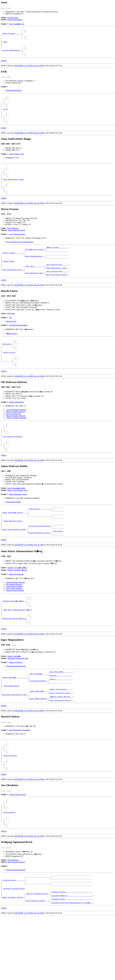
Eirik (6, 118)
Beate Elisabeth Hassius (16, 921)
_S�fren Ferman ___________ (57, 265)
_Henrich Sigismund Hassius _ (38, 956)
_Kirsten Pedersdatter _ (12, 55)
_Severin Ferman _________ (13, 271)
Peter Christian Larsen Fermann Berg (20, 259)
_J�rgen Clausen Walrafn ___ (61, 744)
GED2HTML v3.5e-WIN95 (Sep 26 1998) (29, 71)
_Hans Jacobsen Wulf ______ (57, 293)
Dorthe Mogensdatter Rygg (16, 710)
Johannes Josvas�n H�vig (17, 607)
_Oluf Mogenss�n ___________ (61, 715)
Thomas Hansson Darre (17, 848)
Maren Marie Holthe (14, 536)
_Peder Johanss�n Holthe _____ (15, 547)
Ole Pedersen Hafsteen (13, 467)
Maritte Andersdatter (16, 430)
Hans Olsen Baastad (16, 613)
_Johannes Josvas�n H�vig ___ (15, 641)
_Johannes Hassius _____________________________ (71, 954)
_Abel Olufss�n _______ (39, 717)
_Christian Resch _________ (13, 940)
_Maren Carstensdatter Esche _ (14, 567)
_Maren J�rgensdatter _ (39, 746)
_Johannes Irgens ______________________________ (71, 963)
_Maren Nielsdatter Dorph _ (57, 297)
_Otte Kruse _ (58, 569)
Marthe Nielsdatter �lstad (17, 609)
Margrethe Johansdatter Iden (18, 702)
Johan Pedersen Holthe (13, 557)
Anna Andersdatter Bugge (14, 194)
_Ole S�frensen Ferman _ (35, 267)
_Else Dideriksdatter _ (39, 726)
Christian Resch (13, 919)
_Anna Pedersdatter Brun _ (13, 291)
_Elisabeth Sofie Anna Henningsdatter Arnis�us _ (72, 967)
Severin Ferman (13, 245)
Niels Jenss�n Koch (17, 24)
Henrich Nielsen (11, 806)
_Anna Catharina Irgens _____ (38, 965)
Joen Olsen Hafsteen (14, 442)
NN (10, 340)
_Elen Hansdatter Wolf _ (35, 295)
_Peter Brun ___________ (35, 287)
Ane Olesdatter (10, 868)
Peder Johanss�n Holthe (16, 522)
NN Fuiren (11, 336)
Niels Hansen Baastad (14, 627)
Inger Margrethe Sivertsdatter (20, 777)
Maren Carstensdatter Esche (18, 524)
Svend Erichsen (13, 18)
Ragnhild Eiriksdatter (14, 96)
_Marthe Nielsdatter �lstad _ (14, 661)
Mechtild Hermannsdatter (18, 347)
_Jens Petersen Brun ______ (57, 285)
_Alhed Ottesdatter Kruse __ (40, 571)
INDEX (4, 66)
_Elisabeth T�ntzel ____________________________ (72, 958)
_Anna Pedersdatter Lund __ (57, 289)
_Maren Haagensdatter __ (35, 275)
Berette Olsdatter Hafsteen (16, 440)
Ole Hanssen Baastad (14, 623)
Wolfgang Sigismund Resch (14, 950)
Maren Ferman (9, 281)
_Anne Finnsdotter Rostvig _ (61, 748)
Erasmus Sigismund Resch (16, 929)
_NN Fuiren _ (7, 367)
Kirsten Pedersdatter (15, 20)
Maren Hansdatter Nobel (18, 528)
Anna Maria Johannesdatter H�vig (18, 651)
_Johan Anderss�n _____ (39, 738)
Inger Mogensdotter (12, 732)
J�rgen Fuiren (12, 356)
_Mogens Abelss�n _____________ (15, 721)
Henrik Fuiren (11, 344)
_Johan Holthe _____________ (40, 543)
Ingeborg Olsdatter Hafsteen (16, 446)
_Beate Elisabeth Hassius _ (13, 960)
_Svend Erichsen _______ (12, 35)
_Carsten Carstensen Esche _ (40, 563)
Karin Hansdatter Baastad (15, 621)
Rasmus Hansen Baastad (15, 629)
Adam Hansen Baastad (14, 625)
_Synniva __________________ (61, 719)
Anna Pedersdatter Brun (16, 247)
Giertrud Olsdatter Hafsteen (16, 438)
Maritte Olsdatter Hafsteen (16, 444)
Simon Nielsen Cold (16, 165)
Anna (6, 45)
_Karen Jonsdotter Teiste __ (61, 740)
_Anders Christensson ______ (61, 736)
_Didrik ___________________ (61, 724)
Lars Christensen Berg (17, 251)
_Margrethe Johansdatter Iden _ (15, 742)
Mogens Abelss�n (14, 700)
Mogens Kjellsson (15, 706)
